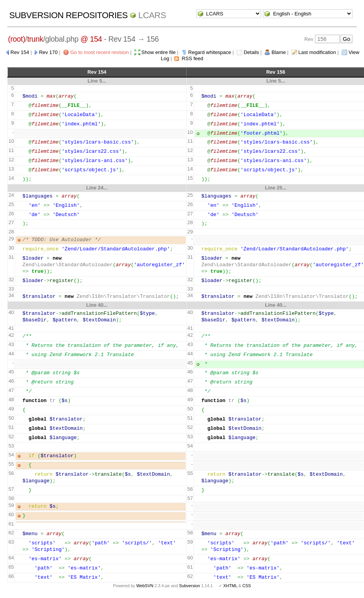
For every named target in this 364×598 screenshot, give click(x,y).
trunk (35, 39)
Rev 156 (276, 72)
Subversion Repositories (68, 15)
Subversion (190, 586)
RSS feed (192, 58)
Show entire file (159, 52)
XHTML (230, 586)
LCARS (152, 15)
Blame (279, 52)
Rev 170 (48, 52)
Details (251, 52)
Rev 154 (20, 52)
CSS (247, 586)
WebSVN (145, 586)
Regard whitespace (210, 52)
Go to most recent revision (99, 52)
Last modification (317, 52)
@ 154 (91, 39)
